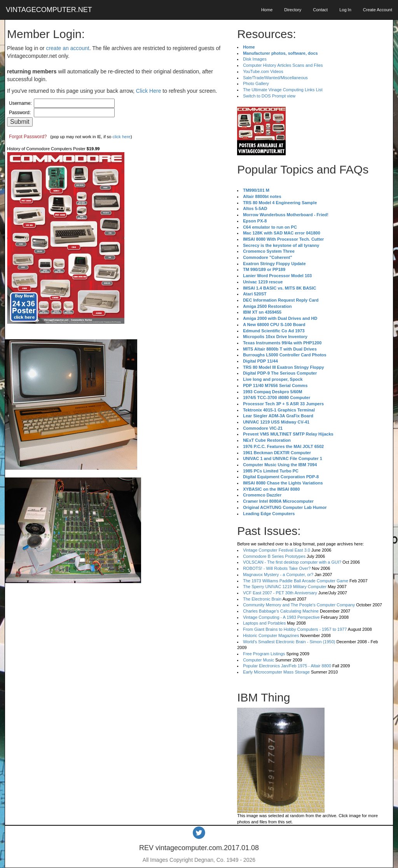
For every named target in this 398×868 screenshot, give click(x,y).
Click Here (149, 91)
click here (121, 137)
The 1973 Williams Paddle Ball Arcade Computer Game (296, 581)
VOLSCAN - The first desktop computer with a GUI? (292, 562)
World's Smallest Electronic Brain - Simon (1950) (289, 642)
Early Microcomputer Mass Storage (276, 672)
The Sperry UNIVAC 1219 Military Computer (285, 587)
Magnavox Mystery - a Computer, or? (278, 575)
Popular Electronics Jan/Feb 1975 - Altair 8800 (287, 666)
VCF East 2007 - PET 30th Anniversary (280, 593)
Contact (320, 10)
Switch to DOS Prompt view (269, 96)
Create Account (378, 10)
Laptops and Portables (264, 623)
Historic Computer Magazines (271, 635)
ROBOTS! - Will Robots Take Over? (277, 568)
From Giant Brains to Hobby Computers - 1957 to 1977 (295, 629)
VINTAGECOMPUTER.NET (49, 10)
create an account (67, 48)
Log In (345, 10)
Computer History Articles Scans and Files (283, 65)
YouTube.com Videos (263, 71)
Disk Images (255, 59)
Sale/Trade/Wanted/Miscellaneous (275, 78)
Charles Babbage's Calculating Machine (281, 611)
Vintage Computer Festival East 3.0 (277, 550)
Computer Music (258, 660)
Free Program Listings (264, 654)
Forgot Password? (28, 137)
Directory (293, 10)
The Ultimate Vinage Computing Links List (283, 90)
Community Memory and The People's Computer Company (299, 605)
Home (267, 10)
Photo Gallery (256, 83)
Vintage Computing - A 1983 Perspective (281, 617)
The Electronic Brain (262, 599)
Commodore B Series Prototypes (274, 556)
